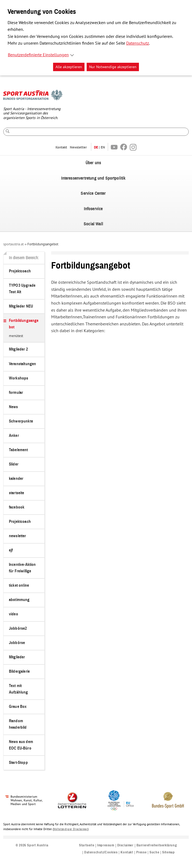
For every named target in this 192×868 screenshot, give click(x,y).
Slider (14, 464)
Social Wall (93, 224)
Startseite (87, 845)
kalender (16, 479)
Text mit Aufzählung (19, 689)
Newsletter (78, 147)
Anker (14, 436)
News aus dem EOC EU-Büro (21, 745)
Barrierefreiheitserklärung (157, 845)
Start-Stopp (18, 763)
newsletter (18, 536)
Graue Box (18, 707)
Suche (154, 852)
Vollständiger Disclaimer (71, 829)
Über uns (93, 163)
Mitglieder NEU (21, 306)
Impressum (106, 845)
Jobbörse (17, 643)
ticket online (19, 585)
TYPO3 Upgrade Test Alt (22, 289)
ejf (11, 550)
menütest (16, 336)
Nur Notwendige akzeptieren (113, 67)
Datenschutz (138, 43)
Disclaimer (125, 845)
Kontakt (61, 147)
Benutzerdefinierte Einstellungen (38, 55)
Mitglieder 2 (18, 349)
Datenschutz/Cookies (101, 852)
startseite (17, 493)
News (14, 407)
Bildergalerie (19, 671)
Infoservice (93, 209)
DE (96, 147)
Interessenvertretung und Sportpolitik (93, 178)
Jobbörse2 (18, 628)
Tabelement (19, 450)
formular (16, 393)
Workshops (19, 378)
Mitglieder (17, 657)
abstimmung (19, 600)
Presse (141, 852)
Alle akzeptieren (69, 67)
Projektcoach (20, 271)
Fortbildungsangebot (43, 244)
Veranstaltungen (22, 364)
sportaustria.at (13, 244)
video (14, 614)
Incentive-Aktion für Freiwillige (22, 568)
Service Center (93, 193)
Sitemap (168, 852)
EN (103, 147)
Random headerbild (18, 724)
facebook (17, 507)
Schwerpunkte (21, 421)
